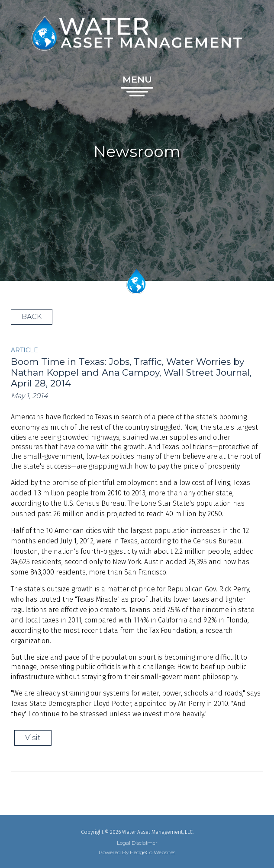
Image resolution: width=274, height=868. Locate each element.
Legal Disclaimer (137, 843)
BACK (32, 317)
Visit (33, 738)
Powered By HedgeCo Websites (137, 852)
